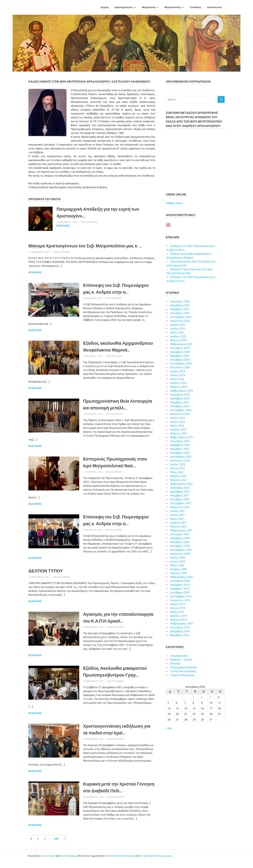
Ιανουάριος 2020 (180, 581)
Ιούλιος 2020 (178, 558)
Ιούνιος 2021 (178, 515)
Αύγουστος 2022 (180, 461)
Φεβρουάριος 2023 (181, 437)
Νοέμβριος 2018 (180, 635)
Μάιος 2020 (177, 565)
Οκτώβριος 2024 (180, 360)
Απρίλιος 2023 (178, 429)
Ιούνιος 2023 (178, 422)
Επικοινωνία (214, 7)
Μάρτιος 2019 (178, 620)
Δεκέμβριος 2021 (180, 492)
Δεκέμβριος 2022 (180, 445)
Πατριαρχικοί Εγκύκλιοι (184, 667)
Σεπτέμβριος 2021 (181, 503)
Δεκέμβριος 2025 (180, 305)
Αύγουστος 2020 (180, 554)
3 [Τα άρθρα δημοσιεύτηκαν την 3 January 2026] (210, 697)
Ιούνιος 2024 (178, 375)
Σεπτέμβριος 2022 (181, 457)
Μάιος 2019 (177, 612)
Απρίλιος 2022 (178, 476)
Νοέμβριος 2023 (180, 402)
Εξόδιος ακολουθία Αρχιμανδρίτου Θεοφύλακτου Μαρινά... (114, 350)
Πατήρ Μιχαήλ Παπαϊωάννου (120, 862)
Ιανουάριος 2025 (180, 348)
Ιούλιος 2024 (178, 371)
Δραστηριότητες (124, 7)
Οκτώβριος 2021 (180, 499)
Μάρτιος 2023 (178, 433)
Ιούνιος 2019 (178, 608)
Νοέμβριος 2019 (180, 589)
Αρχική (105, 7)
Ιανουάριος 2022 (180, 488)
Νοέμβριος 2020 (180, 542)
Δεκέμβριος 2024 (180, 352)
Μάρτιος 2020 (178, 573)
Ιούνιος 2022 (178, 468)
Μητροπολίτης (173, 7)
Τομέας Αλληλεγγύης (182, 675)
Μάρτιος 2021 (178, 526)
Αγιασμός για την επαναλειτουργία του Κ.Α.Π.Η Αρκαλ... (114, 624)
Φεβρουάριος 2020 (181, 577)
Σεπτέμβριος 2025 (181, 317)
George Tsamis (48, 862)
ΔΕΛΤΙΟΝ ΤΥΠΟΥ (47, 574)
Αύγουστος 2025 (180, 321)
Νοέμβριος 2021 (180, 495)
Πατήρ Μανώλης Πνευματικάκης (156, 862)
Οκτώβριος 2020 (180, 546)
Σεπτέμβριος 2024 (181, 363)
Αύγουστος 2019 (180, 600)
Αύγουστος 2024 (180, 367)
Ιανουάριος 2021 (180, 534)
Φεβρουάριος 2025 (181, 344)
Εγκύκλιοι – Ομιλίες (181, 660)
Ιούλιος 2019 (178, 604)
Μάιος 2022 (177, 472)
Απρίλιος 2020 (178, 569)
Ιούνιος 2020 (178, 561)
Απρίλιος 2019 (178, 616)
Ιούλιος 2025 (178, 325)
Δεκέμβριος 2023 (180, 398)
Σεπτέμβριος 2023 (181, 410)
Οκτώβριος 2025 (180, 313)
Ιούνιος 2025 (178, 329)
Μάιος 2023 (177, 426)
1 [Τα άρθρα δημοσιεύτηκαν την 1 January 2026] (193, 697)
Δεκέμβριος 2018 (180, 631)
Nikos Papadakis (68, 862)
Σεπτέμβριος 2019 (181, 596)
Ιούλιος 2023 (178, 418)
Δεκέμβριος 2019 (180, 585)
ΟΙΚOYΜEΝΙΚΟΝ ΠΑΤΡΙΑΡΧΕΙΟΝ (188, 82)
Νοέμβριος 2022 (180, 449)
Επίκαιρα (175, 663)
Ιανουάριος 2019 (180, 627)
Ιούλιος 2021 (178, 511)
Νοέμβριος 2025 (180, 309)
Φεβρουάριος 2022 (181, 484)
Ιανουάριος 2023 (180, 441)
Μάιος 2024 (177, 379)
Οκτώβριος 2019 (180, 592)
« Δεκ (169, 728)
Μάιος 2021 (177, 519)
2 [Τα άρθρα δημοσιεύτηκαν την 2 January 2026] (202, 697)
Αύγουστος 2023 (180, 414)
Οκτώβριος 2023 (180, 406)
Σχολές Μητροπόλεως (183, 671)
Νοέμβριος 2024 (180, 356)
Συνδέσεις (196, 7)
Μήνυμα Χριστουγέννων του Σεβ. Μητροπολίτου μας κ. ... (89, 246)
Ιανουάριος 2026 (180, 301)
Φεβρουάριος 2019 (181, 624)
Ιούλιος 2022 (178, 464)
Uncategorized (89, 222)
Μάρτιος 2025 (178, 340)
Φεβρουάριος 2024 (181, 391)
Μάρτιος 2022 (178, 480)
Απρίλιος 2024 (178, 383)
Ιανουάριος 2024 (180, 395)
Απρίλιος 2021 (178, 523)
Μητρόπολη (149, 7)
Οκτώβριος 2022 (180, 453)
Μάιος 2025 (177, 332)
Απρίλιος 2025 (178, 336)
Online (174, 203)
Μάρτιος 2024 (178, 387)
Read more (63, 226)
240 (56, 844)
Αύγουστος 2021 (180, 507)
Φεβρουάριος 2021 (181, 530)
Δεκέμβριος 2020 (180, 538)
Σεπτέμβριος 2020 (181, 550)
